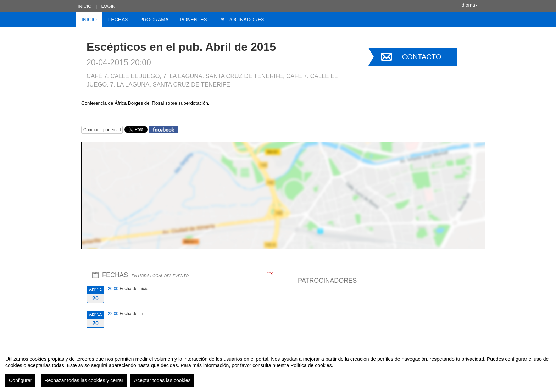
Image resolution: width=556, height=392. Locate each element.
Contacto (422, 57)
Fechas (118, 20)
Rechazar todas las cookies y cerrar (84, 380)
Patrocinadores (241, 20)
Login (108, 6)
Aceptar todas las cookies (162, 380)
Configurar (20, 380)
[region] (278, 369)
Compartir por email (102, 130)
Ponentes (193, 20)
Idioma (469, 5)
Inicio (85, 6)
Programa (154, 20)
